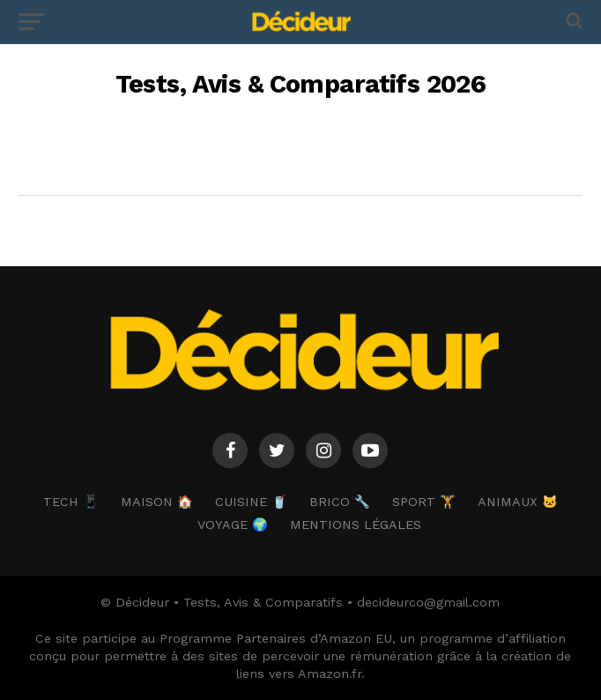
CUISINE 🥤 (251, 502)
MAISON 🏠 (157, 502)
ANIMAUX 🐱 (518, 502)
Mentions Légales (356, 525)
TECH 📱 (71, 502)
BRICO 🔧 (340, 502)
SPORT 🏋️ (424, 502)
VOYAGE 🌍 (233, 525)
